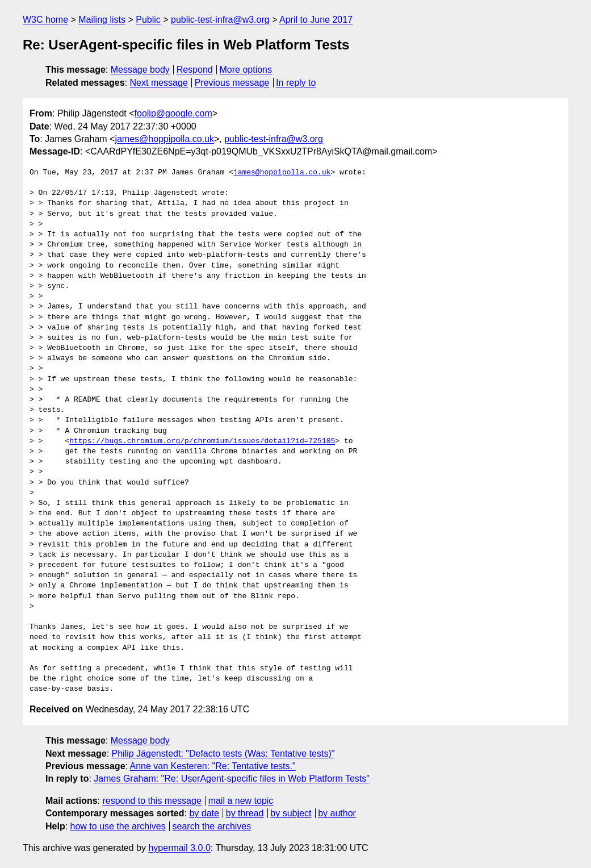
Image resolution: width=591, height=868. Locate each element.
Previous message (232, 83)
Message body (140, 70)
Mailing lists (102, 20)
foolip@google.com (173, 113)
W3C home (45, 20)
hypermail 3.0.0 (179, 848)
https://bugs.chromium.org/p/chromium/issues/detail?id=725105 (202, 441)
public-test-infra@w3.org (220, 20)
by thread (245, 813)
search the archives (212, 826)
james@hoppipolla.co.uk (164, 139)
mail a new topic (241, 801)
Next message (159, 83)
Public (148, 20)
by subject (291, 813)
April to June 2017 (316, 20)
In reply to (296, 83)
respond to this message (152, 801)
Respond (195, 70)
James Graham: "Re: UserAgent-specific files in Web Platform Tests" (232, 779)
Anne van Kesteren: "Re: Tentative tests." (213, 766)
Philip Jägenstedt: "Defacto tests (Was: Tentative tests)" (223, 754)
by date (204, 813)
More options (246, 70)
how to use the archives (118, 826)
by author (337, 813)
